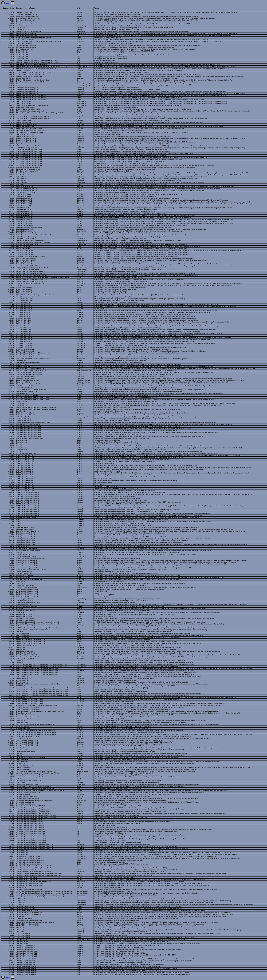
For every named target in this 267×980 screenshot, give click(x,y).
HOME (8, 3)
